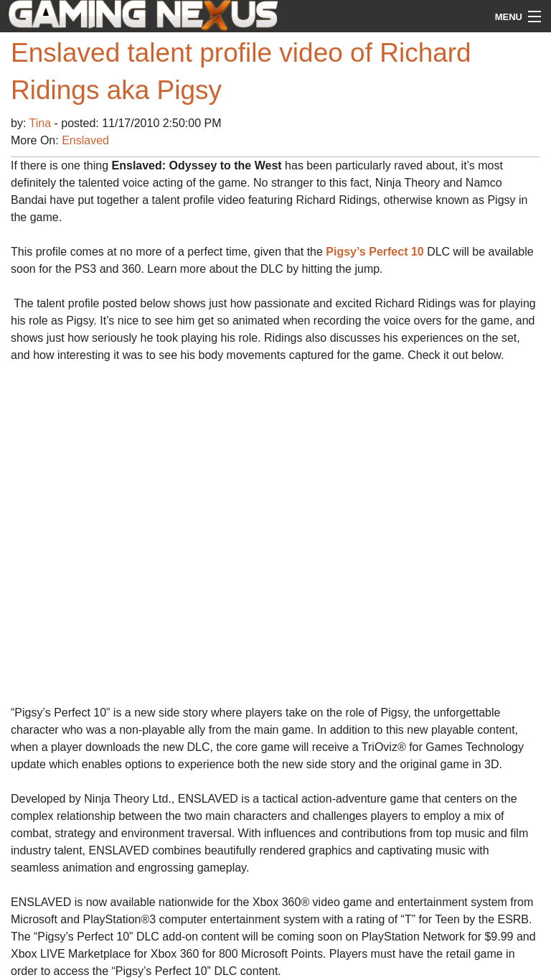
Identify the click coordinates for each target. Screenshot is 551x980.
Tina (42, 123)
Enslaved (85, 140)
